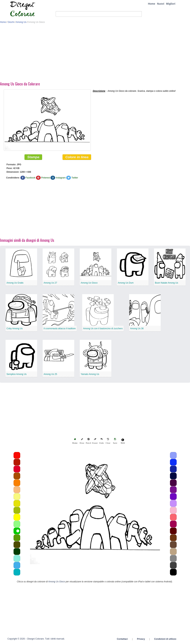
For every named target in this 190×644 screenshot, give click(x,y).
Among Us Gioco (89, 283)
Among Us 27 (50, 283)
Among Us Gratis (15, 283)
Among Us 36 (137, 328)
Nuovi (161, 4)
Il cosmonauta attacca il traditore (60, 328)
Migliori (171, 4)
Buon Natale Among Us (167, 283)
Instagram (61, 178)
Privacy (141, 639)
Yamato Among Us (90, 374)
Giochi (11, 22)
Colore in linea (77, 157)
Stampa (33, 157)
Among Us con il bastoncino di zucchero (103, 328)
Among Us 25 (50, 374)
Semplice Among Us (17, 374)
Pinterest (46, 178)
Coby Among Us (15, 328)
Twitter (75, 178)
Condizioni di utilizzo (165, 639)
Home (151, 4)
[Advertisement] (95, 53)
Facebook (31, 178)
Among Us (21, 22)
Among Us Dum (126, 283)
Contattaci (122, 639)
